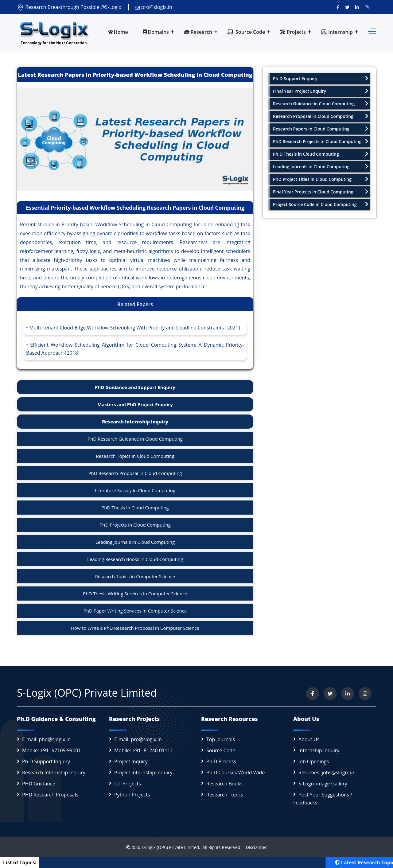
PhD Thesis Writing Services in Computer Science (135, 594)
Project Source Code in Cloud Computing (321, 204)
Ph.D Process (221, 761)
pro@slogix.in (154, 7)
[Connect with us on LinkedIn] (357, 7)
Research (198, 32)
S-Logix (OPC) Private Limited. (171, 847)
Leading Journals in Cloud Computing (135, 542)
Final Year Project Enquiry (321, 91)
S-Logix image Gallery (323, 784)
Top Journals (221, 739)
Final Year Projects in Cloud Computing (321, 192)
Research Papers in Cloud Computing (321, 129)
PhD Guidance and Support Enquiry (135, 387)
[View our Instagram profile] (367, 7)
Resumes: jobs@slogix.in (326, 773)
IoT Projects (128, 784)
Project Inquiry (131, 761)
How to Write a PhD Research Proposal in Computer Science (135, 628)
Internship (337, 32)
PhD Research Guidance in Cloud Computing (135, 439)
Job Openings (314, 761)
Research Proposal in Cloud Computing (321, 116)
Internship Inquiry (319, 750)
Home (118, 32)
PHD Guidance (39, 784)
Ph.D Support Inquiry (46, 761)
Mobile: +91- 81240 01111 (144, 750)
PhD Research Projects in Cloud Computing (321, 141)
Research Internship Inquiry (135, 422)
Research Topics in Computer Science (135, 576)
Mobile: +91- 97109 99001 (52, 750)
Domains (156, 32)
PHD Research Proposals (50, 795)
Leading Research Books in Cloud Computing (135, 559)
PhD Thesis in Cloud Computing (135, 508)
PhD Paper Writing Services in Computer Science (135, 611)
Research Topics (225, 795)
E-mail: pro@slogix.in (138, 739)
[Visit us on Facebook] (338, 7)
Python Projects (132, 795)
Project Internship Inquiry (143, 773)
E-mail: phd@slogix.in (46, 739)
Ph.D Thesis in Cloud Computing (321, 154)
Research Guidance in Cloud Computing (321, 104)
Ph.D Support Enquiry (321, 78)
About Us (309, 739)
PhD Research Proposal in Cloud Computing (135, 473)
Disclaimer (254, 847)
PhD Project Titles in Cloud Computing (321, 179)
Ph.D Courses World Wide (235, 773)
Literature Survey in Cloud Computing (135, 490)
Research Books (224, 784)
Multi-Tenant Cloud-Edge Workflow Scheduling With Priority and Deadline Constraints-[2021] (134, 328)
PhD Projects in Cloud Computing (135, 525)
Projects (293, 32)
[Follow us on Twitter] (347, 7)
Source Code (246, 32)
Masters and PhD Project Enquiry (135, 404)
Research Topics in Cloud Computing (135, 456)
